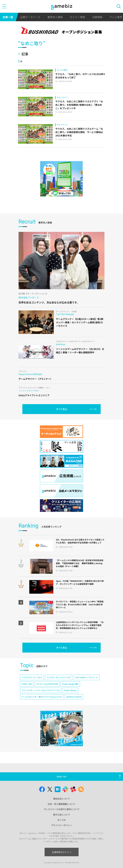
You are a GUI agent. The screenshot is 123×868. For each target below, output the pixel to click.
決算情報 (97, 17)
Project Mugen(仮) (70, 684)
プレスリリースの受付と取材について (62, 809)
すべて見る (62, 409)
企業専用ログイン (61, 852)
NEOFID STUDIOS (74, 697)
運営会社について (62, 799)
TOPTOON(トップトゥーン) (86, 677)
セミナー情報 (77, 17)
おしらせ (62, 820)
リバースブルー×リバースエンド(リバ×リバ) (41, 690)
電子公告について (62, 815)
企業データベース (30, 17)
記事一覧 (8, 17)
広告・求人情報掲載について (61, 804)
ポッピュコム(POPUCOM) (47, 684)
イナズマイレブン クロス (32, 677)
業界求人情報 (55, 17)
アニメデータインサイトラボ (59, 677)
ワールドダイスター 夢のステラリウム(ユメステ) (42, 697)
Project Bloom (70, 690)
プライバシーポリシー (62, 825)
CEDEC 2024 (27, 684)
